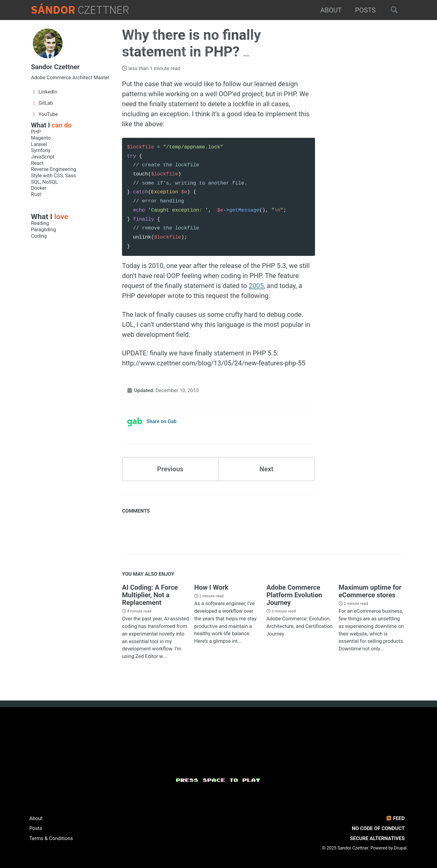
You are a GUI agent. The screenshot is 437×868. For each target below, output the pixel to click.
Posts (365, 10)
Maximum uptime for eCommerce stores (370, 591)
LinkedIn (44, 92)
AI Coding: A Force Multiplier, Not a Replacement (150, 595)
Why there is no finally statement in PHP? (191, 43)
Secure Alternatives (377, 838)
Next (266, 469)
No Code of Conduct (378, 828)
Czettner (80, 10)
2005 (256, 286)
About (331, 10)
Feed (395, 818)
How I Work (211, 587)
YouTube (44, 114)
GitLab (42, 103)
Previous (170, 469)
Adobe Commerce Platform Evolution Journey (294, 595)
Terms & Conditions (51, 838)
